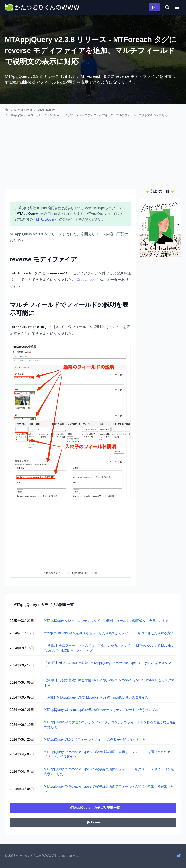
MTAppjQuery (46, 110)
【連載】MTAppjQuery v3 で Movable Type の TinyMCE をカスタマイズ (96, 697)
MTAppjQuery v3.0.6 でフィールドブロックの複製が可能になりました (95, 739)
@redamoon (86, 280)
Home (93, 822)
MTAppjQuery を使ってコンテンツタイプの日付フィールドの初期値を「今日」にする (106, 621)
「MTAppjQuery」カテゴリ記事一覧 (93, 808)
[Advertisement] (93, 155)
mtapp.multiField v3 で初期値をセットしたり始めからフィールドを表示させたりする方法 (109, 633)
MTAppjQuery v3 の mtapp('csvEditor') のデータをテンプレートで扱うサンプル (101, 710)
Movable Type (23, 110)
